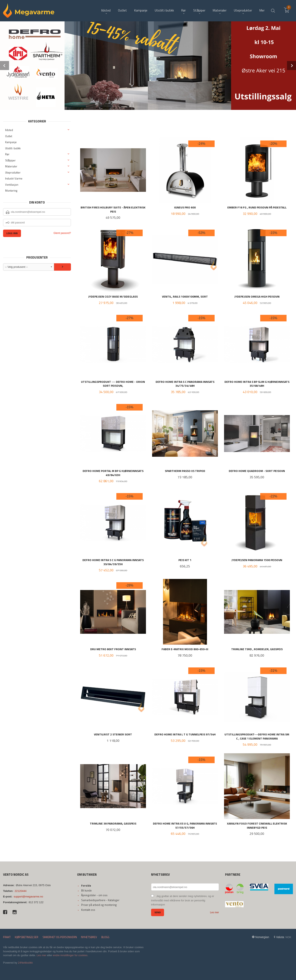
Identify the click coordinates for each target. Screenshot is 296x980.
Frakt (7, 937)
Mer (262, 10)
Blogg (105, 937)
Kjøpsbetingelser (27, 937)
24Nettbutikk (25, 963)
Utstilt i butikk (13, 148)
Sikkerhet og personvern (60, 937)
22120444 (21, 891)
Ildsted (9, 130)
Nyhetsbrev (89, 937)
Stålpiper (10, 160)
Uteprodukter (13, 173)
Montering (11, 191)
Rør (7, 154)
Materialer (11, 166)
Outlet (9, 136)
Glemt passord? (62, 233)
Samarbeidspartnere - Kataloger (100, 900)
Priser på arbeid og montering (99, 905)
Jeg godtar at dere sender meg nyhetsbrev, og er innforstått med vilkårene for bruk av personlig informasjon (183, 900)
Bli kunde (86, 890)
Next (291, 66)
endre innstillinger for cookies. (71, 955)
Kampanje (11, 142)
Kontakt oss (88, 910)
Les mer (214, 912)
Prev (5, 66)
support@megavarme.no (28, 897)
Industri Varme (14, 178)
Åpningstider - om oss (94, 895)
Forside (86, 886)
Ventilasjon (12, 185)
